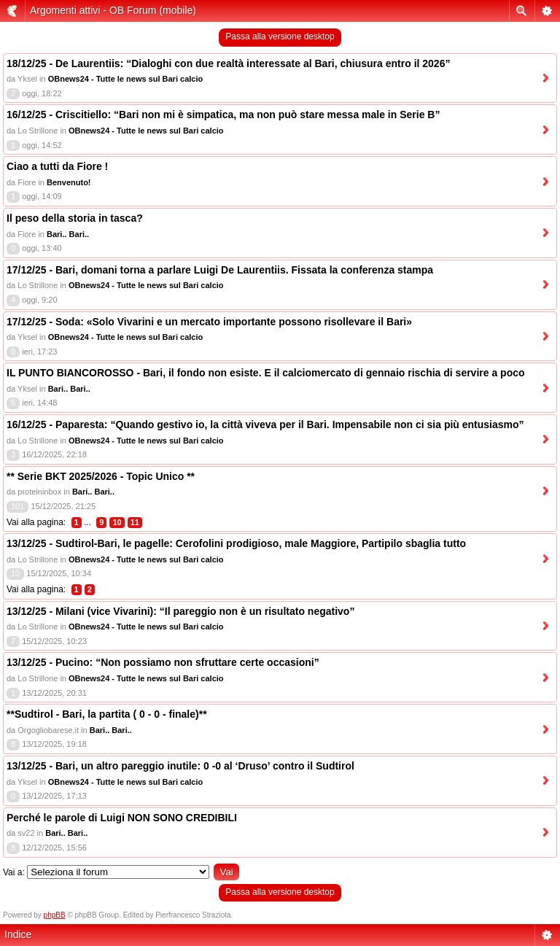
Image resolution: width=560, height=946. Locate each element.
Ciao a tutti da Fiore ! (57, 166)
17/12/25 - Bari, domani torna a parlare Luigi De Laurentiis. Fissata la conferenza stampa (220, 270)
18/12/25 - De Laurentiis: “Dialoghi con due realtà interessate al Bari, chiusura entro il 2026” (228, 63)
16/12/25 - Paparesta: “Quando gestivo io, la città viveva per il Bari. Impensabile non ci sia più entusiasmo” (265, 424)
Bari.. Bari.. (68, 234)
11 (135, 522)
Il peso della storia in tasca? (75, 218)
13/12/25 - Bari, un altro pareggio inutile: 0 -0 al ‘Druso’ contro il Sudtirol (180, 766)
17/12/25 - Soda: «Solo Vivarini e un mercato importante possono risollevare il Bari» (209, 322)
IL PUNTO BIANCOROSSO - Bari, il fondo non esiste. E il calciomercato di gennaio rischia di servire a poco (266, 373)
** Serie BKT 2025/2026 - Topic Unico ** (101, 476)
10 (117, 522)
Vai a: (14, 872)
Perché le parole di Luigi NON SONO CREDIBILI (122, 818)
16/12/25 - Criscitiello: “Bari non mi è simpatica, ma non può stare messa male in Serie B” (223, 115)
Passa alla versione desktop (280, 36)
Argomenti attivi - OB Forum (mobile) (113, 10)
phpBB (55, 915)
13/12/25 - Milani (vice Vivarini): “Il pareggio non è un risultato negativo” (180, 611)
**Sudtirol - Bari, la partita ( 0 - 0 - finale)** (107, 714)
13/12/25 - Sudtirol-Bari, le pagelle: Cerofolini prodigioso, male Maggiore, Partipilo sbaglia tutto (236, 543)
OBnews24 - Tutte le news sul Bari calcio (126, 79)
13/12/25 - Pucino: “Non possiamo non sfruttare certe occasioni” (163, 662)
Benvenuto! (69, 182)
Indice (18, 934)
